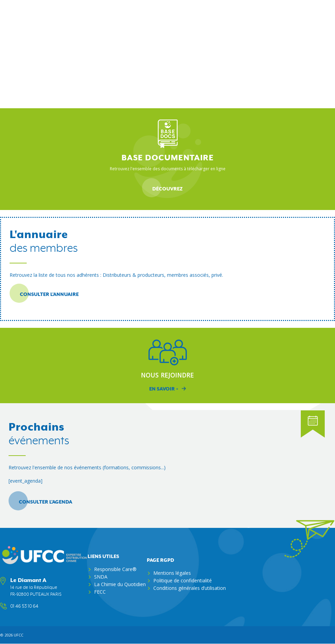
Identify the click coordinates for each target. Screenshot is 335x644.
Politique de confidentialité (183, 580)
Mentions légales (172, 573)
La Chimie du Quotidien (120, 584)
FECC (100, 592)
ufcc (18, 635)
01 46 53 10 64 (24, 606)
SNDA (101, 577)
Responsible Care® (115, 569)
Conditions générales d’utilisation (190, 588)
